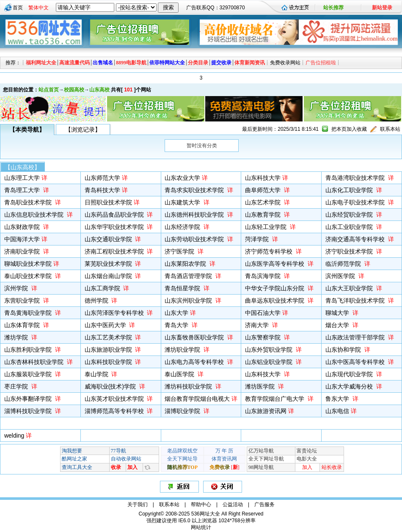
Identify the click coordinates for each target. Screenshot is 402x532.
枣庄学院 (17, 386)
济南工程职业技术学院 (115, 251)
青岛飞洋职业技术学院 (356, 300)
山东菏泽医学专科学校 (115, 313)
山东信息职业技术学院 (35, 215)
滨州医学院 (341, 276)
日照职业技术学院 (108, 202)
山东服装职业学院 (29, 374)
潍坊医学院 (261, 386)
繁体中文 (39, 8)
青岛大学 (177, 325)
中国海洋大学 (22, 239)
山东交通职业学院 (109, 239)
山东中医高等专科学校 (356, 362)
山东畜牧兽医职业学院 (195, 337)
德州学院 (97, 300)
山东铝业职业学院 (270, 362)
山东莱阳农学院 (186, 264)
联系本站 (390, 129)
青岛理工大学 (23, 190)
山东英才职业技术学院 (115, 399)
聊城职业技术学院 (28, 264)
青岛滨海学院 (264, 276)
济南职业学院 (23, 251)
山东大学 (176, 313)
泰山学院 (97, 374)
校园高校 (74, 90)
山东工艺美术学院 (109, 337)
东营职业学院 (23, 300)
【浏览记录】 (83, 130)
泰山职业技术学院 (29, 276)
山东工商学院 (103, 288)
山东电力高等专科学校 (195, 362)
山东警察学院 (264, 337)
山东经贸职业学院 (350, 215)
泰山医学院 (180, 374)
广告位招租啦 (321, 63)
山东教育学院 (264, 215)
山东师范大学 (102, 178)
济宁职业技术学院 (350, 251)
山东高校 (99, 90)
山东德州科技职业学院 (195, 215)
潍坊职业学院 (183, 350)
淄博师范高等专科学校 (115, 411)
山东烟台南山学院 (109, 276)
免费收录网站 (285, 63)
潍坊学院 (17, 337)
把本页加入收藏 (349, 129)
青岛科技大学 (102, 190)
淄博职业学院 (183, 411)
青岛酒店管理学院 (189, 276)
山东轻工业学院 (267, 227)
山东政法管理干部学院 (356, 337)
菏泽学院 (258, 239)
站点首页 (49, 90)
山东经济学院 (183, 227)
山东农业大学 (182, 178)
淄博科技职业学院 (29, 411)
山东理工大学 (22, 178)
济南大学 (258, 325)
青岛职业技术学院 (29, 202)
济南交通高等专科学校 (356, 239)
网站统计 (201, 527)
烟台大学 (338, 325)
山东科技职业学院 (109, 362)
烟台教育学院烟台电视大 (197, 399)
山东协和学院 (344, 350)
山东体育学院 (23, 325)
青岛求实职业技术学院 (195, 190)
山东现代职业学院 (350, 374)
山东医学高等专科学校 (275, 264)
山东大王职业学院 (350, 288)
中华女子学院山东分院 (275, 288)
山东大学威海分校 (350, 386)
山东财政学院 (23, 227)
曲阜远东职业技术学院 (275, 300)
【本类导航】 (27, 130)
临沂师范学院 (344, 264)
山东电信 (337, 411)
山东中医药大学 (106, 325)
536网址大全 (206, 514)
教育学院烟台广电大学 (275, 399)
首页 (18, 8)
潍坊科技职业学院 (189, 386)
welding (14, 436)
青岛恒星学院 (183, 288)
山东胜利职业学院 (29, 350)
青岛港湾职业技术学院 (356, 178)
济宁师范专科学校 (270, 251)
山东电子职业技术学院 (356, 202)
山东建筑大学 (183, 202)
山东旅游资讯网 (266, 411)
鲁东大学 (338, 399)
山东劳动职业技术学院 (195, 239)
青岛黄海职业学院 (29, 313)
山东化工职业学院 (350, 190)
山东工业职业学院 (350, 227)
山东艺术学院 (264, 202)
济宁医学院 (180, 251)
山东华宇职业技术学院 (115, 227)
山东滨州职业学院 (189, 300)
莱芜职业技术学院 (109, 264)
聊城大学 (338, 313)
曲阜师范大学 (264, 190)
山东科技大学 (263, 178)
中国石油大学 (263, 313)
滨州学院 (17, 288)
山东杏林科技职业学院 (35, 362)
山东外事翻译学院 (29, 399)
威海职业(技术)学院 (111, 386)
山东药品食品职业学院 (115, 215)
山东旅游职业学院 (109, 350)
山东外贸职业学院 (270, 350)
